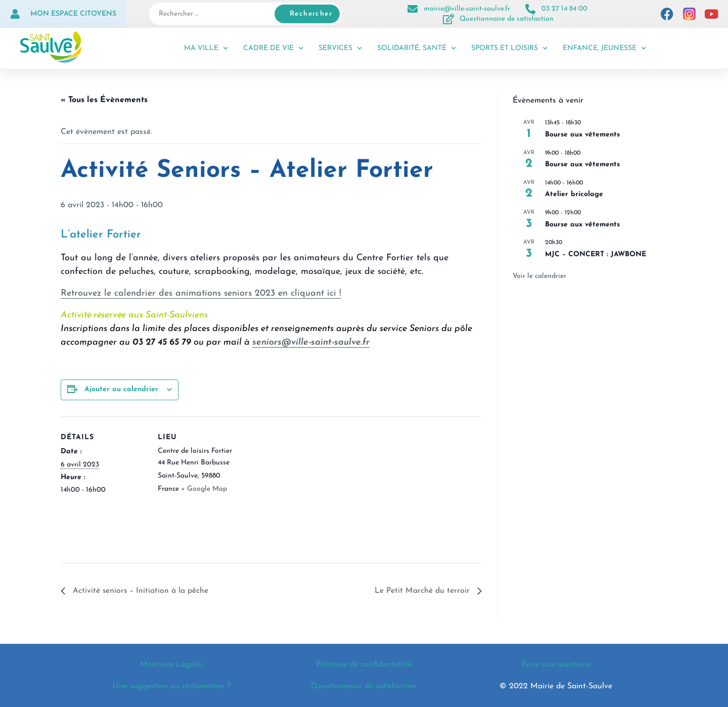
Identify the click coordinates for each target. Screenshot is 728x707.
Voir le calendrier (539, 276)
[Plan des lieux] (308, 486)
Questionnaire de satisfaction (507, 19)
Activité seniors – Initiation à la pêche (140, 591)
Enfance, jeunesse (604, 49)
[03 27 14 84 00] (530, 9)
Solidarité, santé (417, 49)
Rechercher (311, 14)
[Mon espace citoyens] (15, 14)
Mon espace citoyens (73, 14)
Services (340, 49)
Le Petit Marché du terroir (423, 591)
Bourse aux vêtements (582, 135)
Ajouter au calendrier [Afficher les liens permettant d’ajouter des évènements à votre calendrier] (121, 389)
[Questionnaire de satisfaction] (448, 19)
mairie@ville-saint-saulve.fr (467, 9)
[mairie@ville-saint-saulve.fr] (413, 9)
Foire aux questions (556, 665)
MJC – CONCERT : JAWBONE (596, 254)
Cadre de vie (273, 49)
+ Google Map (204, 489)
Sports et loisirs (509, 49)
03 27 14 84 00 (564, 9)
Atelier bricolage (574, 194)
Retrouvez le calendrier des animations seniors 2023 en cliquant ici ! (201, 293)
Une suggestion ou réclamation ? (172, 686)
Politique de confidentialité (364, 665)
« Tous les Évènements (104, 100)
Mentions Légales (172, 665)
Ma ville (206, 49)
